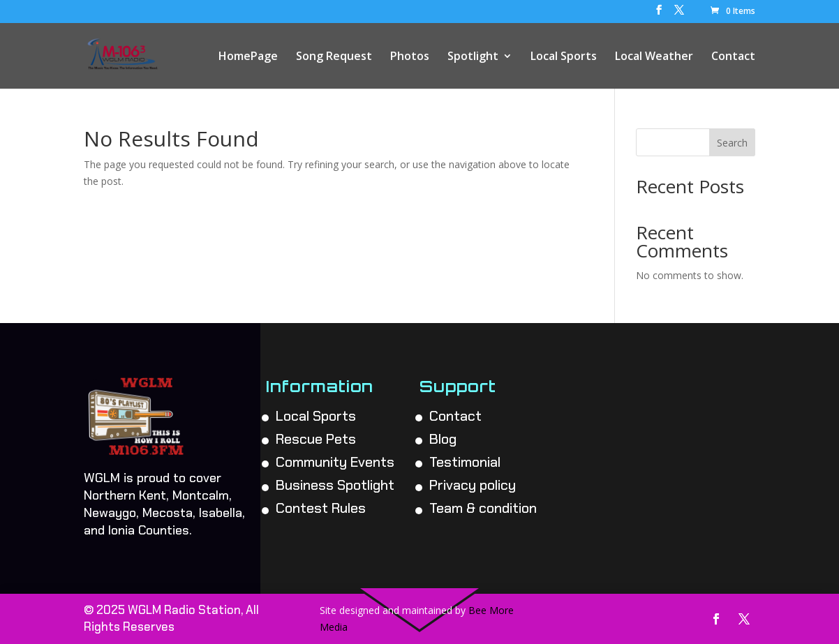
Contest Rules (321, 508)
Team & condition (483, 508)
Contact (733, 57)
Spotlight (473, 57)
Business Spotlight (335, 485)
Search (732, 143)
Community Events (335, 462)
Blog (443, 439)
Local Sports (564, 57)
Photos (410, 57)
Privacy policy (473, 485)
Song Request (334, 57)
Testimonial (465, 462)
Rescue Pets (316, 439)
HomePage (248, 57)
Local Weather (654, 57)
